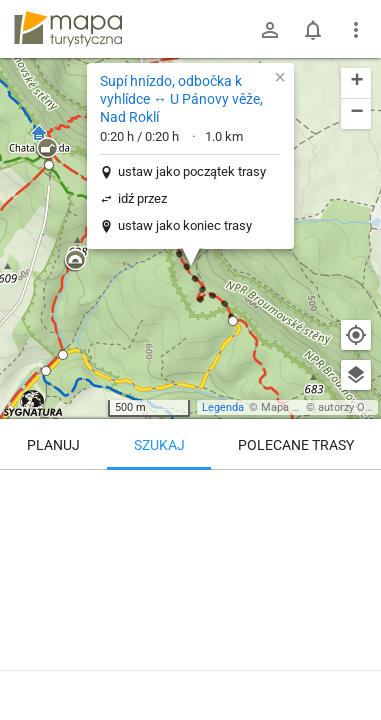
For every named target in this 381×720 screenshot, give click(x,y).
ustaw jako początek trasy (192, 171)
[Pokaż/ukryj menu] (356, 30)
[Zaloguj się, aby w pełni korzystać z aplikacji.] (350, 665)
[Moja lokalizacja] (356, 335)
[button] (75, 261)
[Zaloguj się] (270, 30)
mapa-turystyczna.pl (68, 29)
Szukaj (159, 445)
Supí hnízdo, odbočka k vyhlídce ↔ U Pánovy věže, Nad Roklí (181, 99)
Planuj (53, 445)
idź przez (142, 198)
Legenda (223, 407)
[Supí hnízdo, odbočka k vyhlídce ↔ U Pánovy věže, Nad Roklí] (190, 555)
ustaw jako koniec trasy (185, 225)
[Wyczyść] (356, 492)
